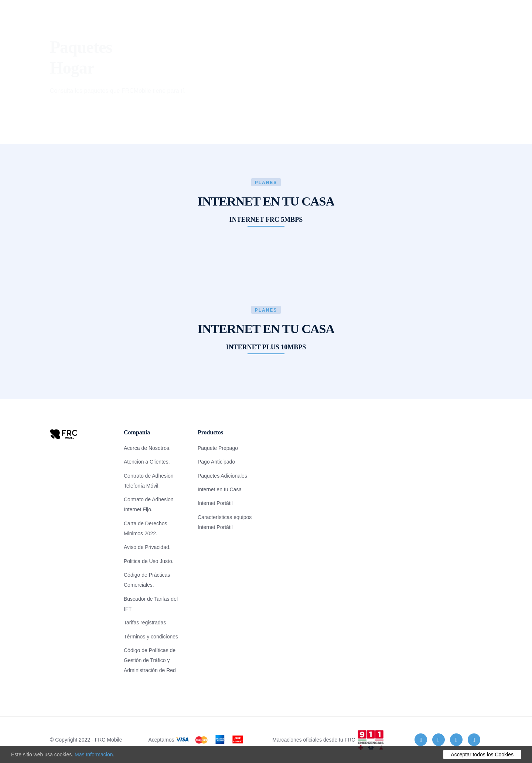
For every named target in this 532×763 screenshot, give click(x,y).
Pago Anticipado (216, 462)
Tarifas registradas (145, 623)
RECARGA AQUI (440, 21)
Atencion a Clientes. (147, 462)
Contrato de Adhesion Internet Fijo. (149, 504)
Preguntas (257, 16)
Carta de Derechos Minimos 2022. (146, 528)
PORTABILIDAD (395, 16)
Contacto (300, 16)
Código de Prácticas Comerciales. (147, 580)
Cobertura (212, 16)
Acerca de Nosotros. (147, 448)
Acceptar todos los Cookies (482, 754)
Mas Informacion (94, 754)
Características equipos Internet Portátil (225, 522)
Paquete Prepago (218, 448)
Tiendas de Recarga (345, 21)
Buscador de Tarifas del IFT (151, 604)
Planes (131, 16)
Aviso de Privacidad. (147, 547)
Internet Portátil (215, 503)
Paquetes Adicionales (222, 476)
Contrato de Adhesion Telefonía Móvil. (149, 481)
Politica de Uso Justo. (149, 561)
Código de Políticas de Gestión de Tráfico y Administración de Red (150, 660)
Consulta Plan (168, 21)
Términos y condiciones (151, 637)
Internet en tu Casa (220, 489)
